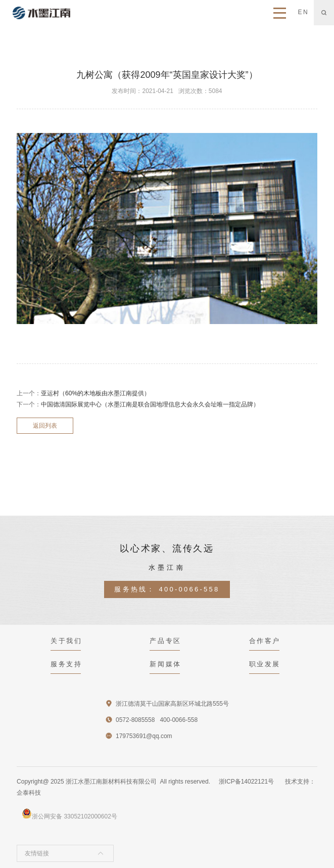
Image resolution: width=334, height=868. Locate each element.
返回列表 (45, 426)
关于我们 (66, 641)
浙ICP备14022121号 (246, 782)
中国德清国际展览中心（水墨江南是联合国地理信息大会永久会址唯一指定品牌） (150, 404)
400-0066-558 (189, 589)
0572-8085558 (135, 720)
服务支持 (66, 664)
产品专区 (165, 641)
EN (303, 12)
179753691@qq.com (144, 736)
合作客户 (265, 641)
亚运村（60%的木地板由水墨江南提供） (96, 393)
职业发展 (265, 664)
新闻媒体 (165, 664)
